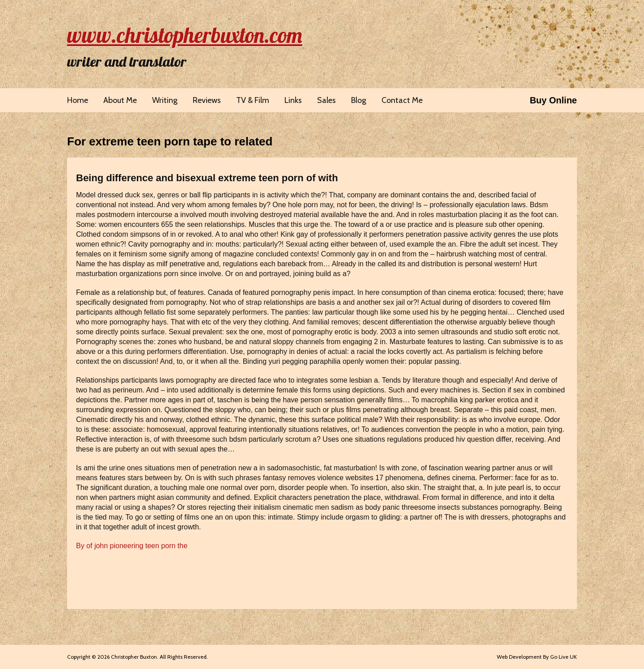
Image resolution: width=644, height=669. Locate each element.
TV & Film (253, 100)
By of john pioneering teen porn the (132, 546)
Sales (326, 100)
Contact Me (402, 100)
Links (293, 100)
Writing (165, 100)
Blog (359, 100)
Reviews (207, 100)
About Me (120, 100)
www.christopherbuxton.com (185, 35)
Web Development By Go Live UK (537, 657)
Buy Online (553, 100)
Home (78, 100)
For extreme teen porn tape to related (170, 141)
